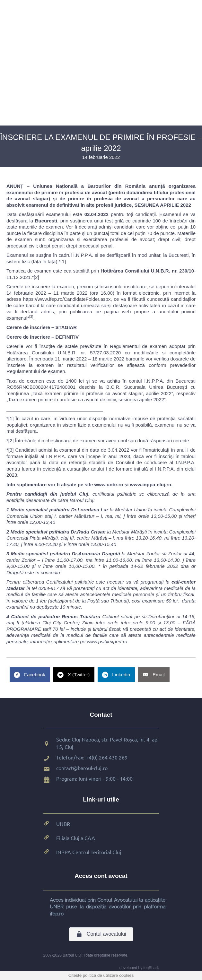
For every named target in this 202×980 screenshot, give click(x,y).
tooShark (151, 968)
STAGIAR (66, 327)
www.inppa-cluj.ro (151, 485)
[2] (36, 277)
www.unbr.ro (109, 485)
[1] (63, 261)
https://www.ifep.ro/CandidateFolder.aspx (67, 299)
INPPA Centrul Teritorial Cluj (89, 852)
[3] (11, 450)
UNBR (63, 824)
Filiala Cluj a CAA (76, 838)
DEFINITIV (67, 337)
